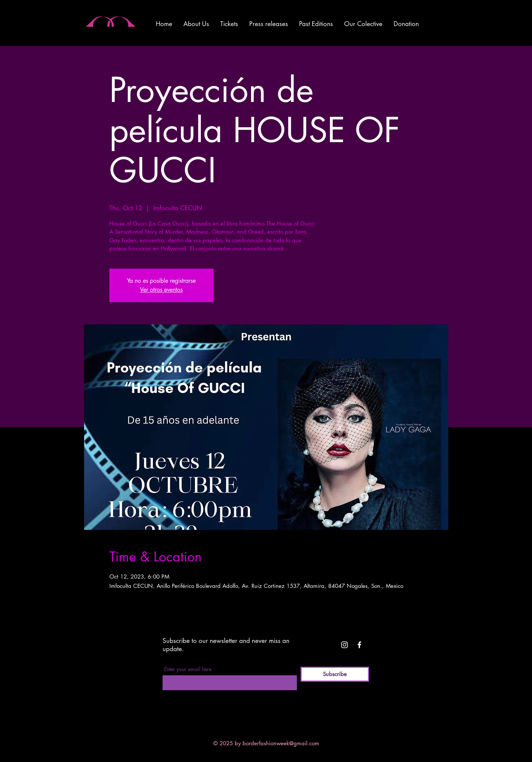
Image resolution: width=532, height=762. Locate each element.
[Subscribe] (335, 674)
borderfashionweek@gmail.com (281, 743)
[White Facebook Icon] (359, 645)
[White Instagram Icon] (344, 645)
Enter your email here (188, 669)
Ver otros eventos (161, 290)
